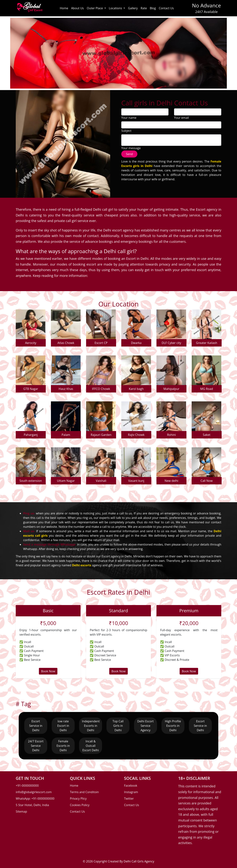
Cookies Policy (80, 805)
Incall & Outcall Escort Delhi (91, 746)
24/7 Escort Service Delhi (36, 746)
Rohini (171, 435)
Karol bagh (136, 389)
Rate (144, 8)
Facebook (131, 786)
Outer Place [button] (95, 8)
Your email (181, 118)
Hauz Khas (66, 389)
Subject (126, 131)
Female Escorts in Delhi (63, 746)
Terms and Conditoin (84, 792)
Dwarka (136, 343)
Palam (66, 435)
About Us (77, 8)
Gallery (133, 8)
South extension (31, 481)
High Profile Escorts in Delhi (173, 726)
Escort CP (101, 343)
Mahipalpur (171, 389)
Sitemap (21, 811)
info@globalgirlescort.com (34, 792)
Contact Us (166, 8)
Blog (153, 8)
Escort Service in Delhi (36, 726)
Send (129, 154)
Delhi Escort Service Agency (145, 726)
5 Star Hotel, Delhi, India (32, 805)
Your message (131, 148)
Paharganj (31, 435)
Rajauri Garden (101, 435)
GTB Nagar (31, 389)
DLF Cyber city (171, 343)
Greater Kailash (207, 343)
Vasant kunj (136, 481)
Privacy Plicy (78, 799)
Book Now (48, 671)
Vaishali (101, 481)
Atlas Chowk (66, 343)
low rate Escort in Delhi (63, 726)
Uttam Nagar (66, 481)
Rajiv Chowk (136, 435)
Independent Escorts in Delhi (91, 726)
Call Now (207, 481)
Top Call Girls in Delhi (118, 726)
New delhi (171, 481)
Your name (129, 118)
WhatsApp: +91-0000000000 (35, 799)
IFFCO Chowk (101, 389)
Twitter (129, 799)
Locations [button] (116, 8)
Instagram (131, 792)
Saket (207, 435)
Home (64, 8)
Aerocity (31, 343)
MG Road (207, 389)
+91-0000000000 (27, 786)
